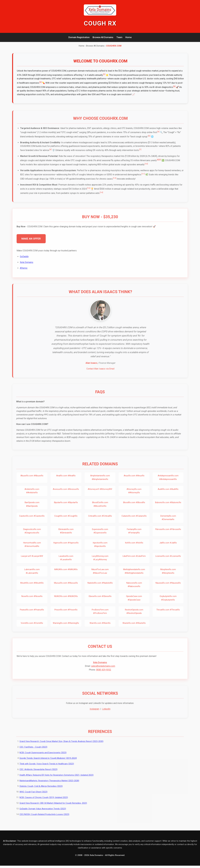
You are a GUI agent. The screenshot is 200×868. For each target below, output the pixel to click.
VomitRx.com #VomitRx (32, 627)
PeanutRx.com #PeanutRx (32, 614)
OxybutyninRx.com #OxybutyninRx (168, 602)
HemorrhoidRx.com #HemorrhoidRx (32, 548)
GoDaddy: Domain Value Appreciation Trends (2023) (43, 813)
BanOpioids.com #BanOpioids (32, 508)
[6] (51, 152)
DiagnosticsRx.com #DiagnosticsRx (32, 535)
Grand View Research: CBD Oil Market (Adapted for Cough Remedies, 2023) (53, 808)
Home (128, 37)
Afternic (24, 271)
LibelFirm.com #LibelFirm (134, 560)
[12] (115, 181)
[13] (89, 191)
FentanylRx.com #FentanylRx (134, 535)
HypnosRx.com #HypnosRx (66, 547)
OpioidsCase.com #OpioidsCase (134, 602)
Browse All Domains (103, 37)
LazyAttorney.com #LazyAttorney (100, 562)
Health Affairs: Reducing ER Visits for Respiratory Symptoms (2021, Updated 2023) (57, 780)
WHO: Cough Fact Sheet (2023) (33, 797)
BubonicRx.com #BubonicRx (168, 506)
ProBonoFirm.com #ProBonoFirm (100, 615)
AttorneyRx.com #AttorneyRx (134, 495)
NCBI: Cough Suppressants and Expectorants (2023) (43, 757)
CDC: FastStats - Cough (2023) (33, 752)
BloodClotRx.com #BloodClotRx (100, 508)
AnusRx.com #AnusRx (134, 480)
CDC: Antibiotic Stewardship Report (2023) (38, 774)
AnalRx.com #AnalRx (66, 480)
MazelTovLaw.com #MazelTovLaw (100, 575)
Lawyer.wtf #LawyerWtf (32, 560)
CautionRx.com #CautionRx (32, 520)
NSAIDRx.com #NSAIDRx (66, 600)
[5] (149, 139)
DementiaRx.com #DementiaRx (168, 522)
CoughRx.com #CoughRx (66, 520)
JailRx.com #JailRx (168, 547)
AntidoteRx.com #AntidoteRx (32, 495)
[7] (140, 152)
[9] (160, 162)
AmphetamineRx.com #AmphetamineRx (100, 481)
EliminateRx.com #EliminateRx (66, 535)
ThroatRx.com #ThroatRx (168, 614)
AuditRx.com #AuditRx (168, 493)
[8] (158, 162)
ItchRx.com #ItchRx (134, 547)
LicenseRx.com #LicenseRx (168, 560)
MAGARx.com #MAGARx (66, 573)
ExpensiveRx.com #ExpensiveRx (100, 535)
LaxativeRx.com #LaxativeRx (66, 562)
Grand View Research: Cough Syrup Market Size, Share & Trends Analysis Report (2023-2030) (61, 746)
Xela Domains (27, 265)
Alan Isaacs (91, 366)
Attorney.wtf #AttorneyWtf (100, 493)
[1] (104, 74)
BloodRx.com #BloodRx (134, 506)
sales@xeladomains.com (103, 670)
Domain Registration (79, 37)
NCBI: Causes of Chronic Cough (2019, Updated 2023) (44, 802)
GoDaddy (25, 260)
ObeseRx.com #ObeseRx (100, 600)
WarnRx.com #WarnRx (100, 627)
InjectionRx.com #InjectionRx (100, 548)
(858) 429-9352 (104, 674)
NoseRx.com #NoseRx (32, 600)
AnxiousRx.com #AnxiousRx (66, 493)
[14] (102, 195)
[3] (182, 86)
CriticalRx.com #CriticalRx (100, 520)
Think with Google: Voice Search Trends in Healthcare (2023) (47, 769)
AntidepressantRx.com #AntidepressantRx (168, 481)
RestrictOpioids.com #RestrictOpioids (134, 615)
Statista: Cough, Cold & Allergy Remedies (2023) (41, 791)
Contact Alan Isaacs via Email (100, 372)
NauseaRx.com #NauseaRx (168, 587)
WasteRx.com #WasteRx (134, 627)
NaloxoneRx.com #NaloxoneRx (134, 588)
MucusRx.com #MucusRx (66, 587)
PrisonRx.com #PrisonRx (66, 614)
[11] (143, 177)
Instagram (95, 714)
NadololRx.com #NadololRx (100, 587)
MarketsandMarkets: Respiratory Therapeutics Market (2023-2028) (49, 785)
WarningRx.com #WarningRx (66, 627)
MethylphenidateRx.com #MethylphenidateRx (134, 575)
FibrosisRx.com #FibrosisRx (168, 533)
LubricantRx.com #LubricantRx (32, 575)
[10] (146, 167)
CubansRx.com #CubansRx (134, 520)
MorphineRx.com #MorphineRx (168, 575)
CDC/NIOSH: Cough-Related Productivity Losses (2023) (44, 819)
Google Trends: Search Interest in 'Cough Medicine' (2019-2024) (48, 763)
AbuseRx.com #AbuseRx (32, 480)
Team (119, 37)
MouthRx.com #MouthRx (32, 587)
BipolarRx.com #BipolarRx (66, 506)
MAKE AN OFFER (31, 242)
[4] (159, 134)
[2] (47, 82)
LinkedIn (106, 714)
